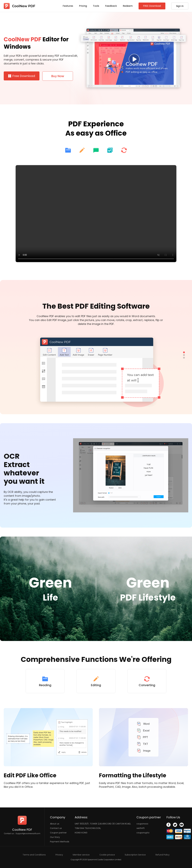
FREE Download (152, 6)
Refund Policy (163, 855)
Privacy (59, 855)
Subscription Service (135, 855)
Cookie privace (107, 855)
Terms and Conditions (34, 855)
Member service (81, 855)
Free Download (22, 76)
